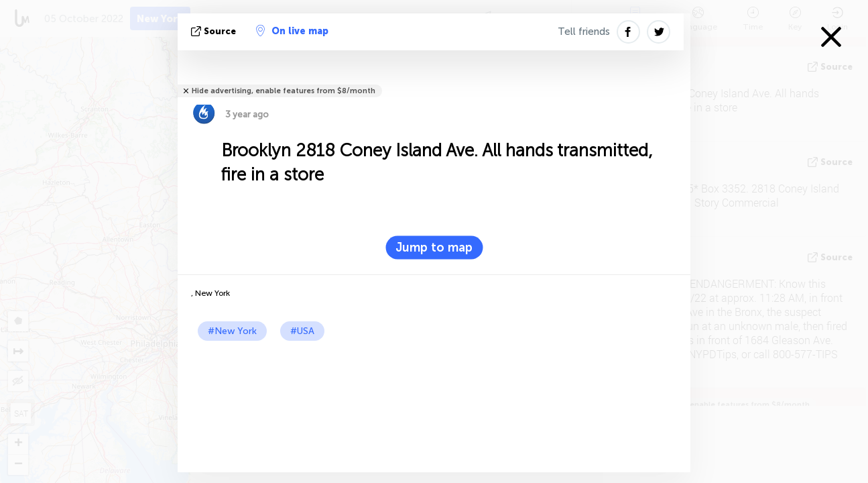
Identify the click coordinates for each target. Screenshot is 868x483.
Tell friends (584, 32)
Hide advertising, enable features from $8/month (284, 91)
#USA (302, 331)
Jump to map (434, 248)
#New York (232, 331)
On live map (292, 31)
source (215, 31)
